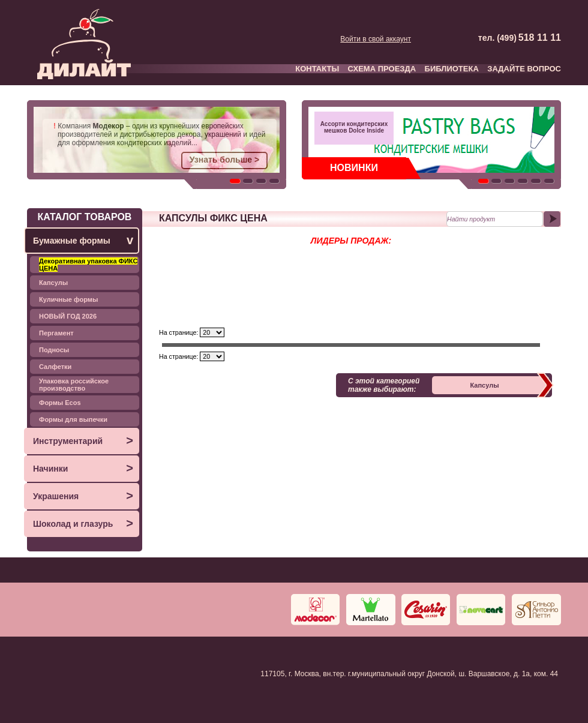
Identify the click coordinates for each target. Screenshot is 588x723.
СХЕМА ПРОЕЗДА (382, 69)
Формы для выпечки (73, 419)
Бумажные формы (83, 240)
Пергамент (56, 333)
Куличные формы (68, 299)
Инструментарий (83, 441)
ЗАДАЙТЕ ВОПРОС (524, 69)
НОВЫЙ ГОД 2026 (68, 316)
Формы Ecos (60, 403)
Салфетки (55, 367)
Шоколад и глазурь (83, 523)
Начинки (83, 468)
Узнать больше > (224, 160)
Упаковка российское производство (74, 385)
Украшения (83, 496)
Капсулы (53, 283)
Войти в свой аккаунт (376, 39)
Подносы (54, 350)
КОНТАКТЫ (317, 69)
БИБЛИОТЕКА (452, 69)
